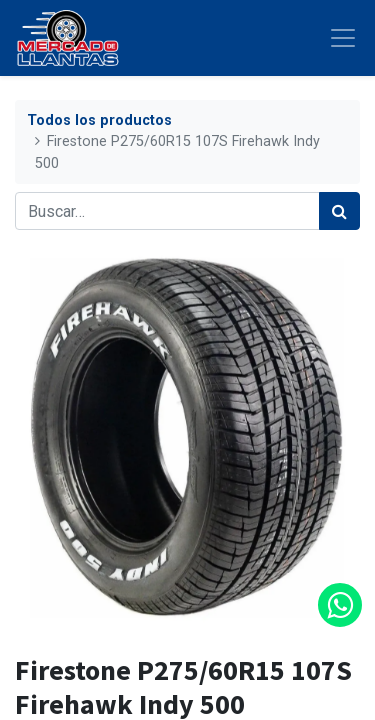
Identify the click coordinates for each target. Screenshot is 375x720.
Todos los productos (99, 120)
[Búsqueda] (339, 211)
